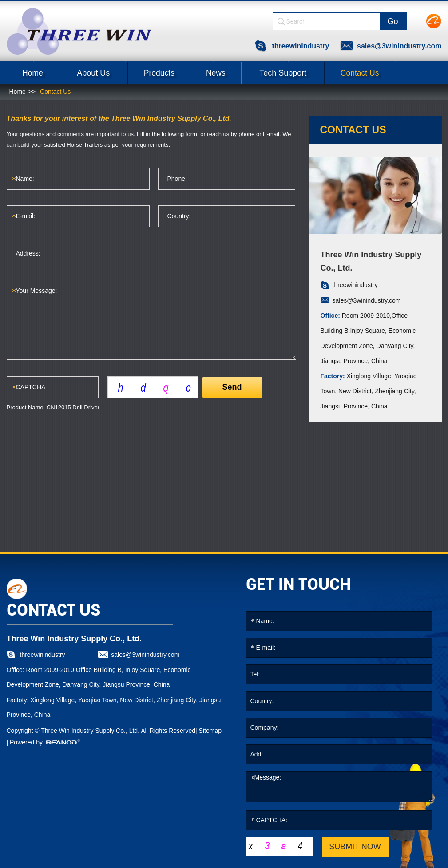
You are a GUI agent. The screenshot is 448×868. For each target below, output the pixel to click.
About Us (99, 72)
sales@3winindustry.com (399, 45)
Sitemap (210, 730)
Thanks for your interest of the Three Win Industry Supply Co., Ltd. (119, 118)
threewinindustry (299, 45)
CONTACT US (54, 609)
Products (167, 72)
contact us (353, 129)
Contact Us (379, 72)
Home (35, 72)
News (229, 72)
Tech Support (299, 72)
